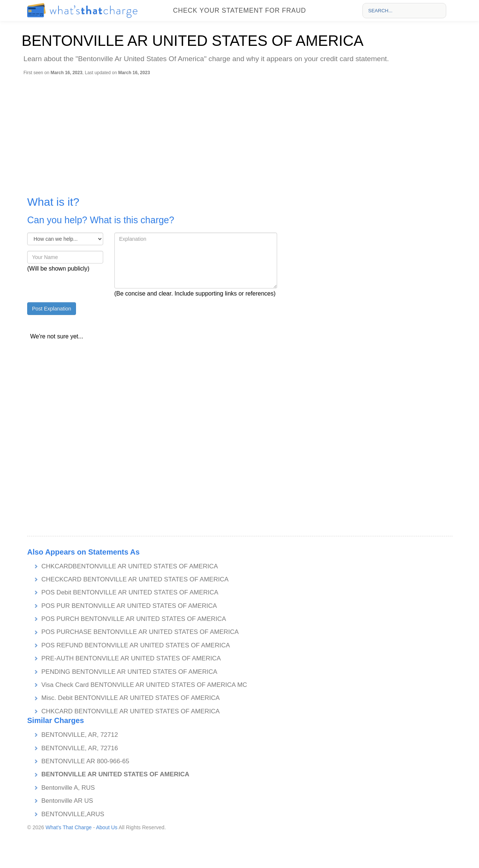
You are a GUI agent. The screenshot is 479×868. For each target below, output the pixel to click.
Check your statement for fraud (239, 10)
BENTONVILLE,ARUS (73, 814)
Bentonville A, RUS (68, 788)
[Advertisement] (241, 132)
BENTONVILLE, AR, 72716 (80, 748)
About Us (107, 827)
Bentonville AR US (67, 801)
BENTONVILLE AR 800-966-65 (85, 761)
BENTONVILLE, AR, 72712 (80, 735)
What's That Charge (69, 827)
